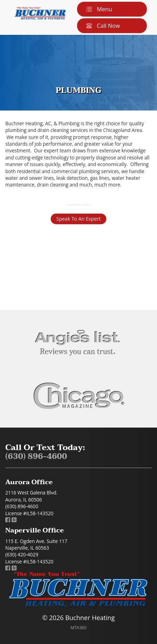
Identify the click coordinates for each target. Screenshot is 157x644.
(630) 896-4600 (36, 457)
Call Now (102, 26)
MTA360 (78, 628)
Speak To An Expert (78, 219)
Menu (98, 9)
